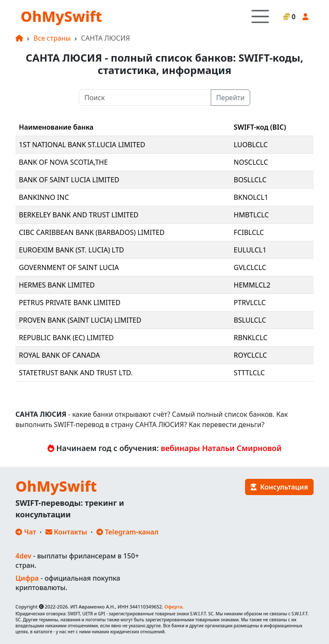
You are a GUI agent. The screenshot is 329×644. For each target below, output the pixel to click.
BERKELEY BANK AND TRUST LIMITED (79, 215)
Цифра (27, 578)
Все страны (52, 38)
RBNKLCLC (251, 338)
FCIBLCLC (249, 232)
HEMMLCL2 (252, 285)
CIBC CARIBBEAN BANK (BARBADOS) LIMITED (92, 232)
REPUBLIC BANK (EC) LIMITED (66, 338)
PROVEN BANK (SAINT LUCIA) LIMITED (80, 320)
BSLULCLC (250, 320)
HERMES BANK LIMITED (57, 285)
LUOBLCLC (251, 145)
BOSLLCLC (250, 180)
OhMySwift (61, 16)
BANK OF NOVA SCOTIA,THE (63, 162)
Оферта (173, 607)
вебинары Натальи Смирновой (221, 448)
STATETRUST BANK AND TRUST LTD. (76, 373)
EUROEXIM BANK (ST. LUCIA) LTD (72, 250)
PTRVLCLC (250, 303)
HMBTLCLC (251, 215)
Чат (26, 532)
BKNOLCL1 (251, 197)
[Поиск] (145, 98)
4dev (23, 556)
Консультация (279, 487)
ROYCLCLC (251, 355)
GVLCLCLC (250, 267)
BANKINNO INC (44, 197)
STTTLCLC (249, 373)
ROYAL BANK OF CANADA (59, 355)
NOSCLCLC (251, 162)
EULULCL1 (250, 250)
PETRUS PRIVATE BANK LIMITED (70, 303)
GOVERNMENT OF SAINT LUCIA (69, 267)
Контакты (66, 532)
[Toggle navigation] (260, 16)
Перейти (230, 98)
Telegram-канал (127, 532)
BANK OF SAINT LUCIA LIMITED (69, 180)
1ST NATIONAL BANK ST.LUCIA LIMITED (82, 145)
